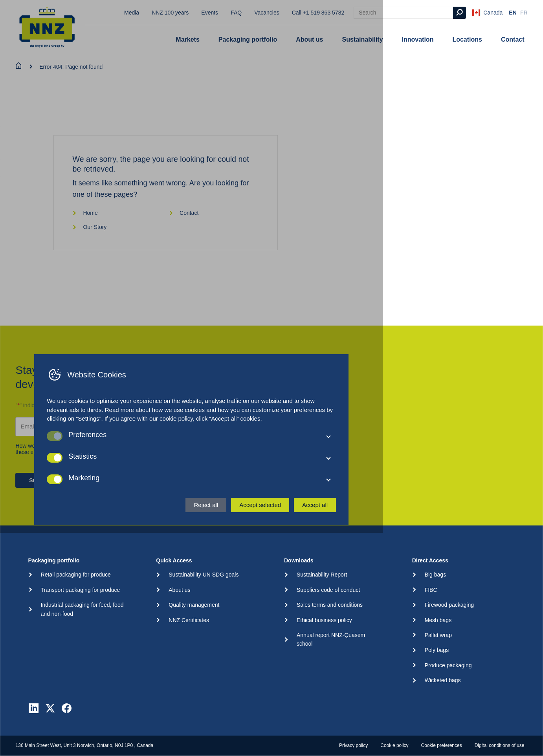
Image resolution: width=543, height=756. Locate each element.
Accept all (395, 724)
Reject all (286, 724)
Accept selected (340, 724)
